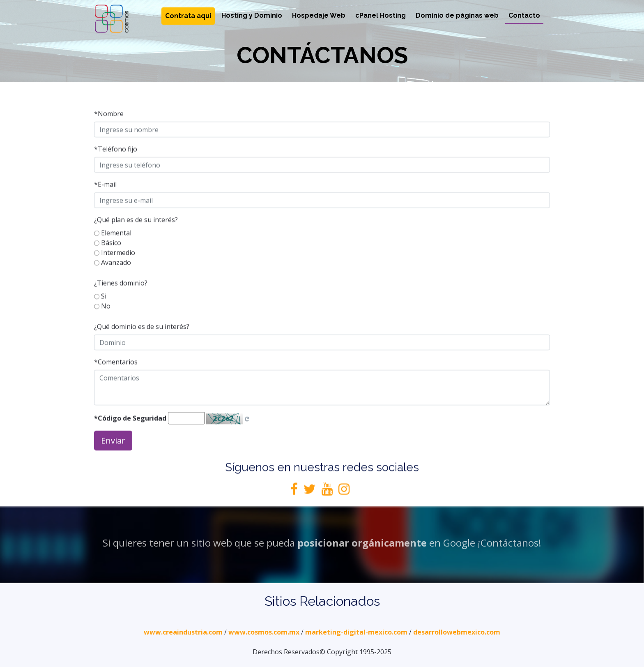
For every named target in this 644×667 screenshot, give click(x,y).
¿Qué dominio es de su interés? (142, 344)
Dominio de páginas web (457, 15)
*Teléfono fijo (116, 166)
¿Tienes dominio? (121, 300)
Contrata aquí (188, 16)
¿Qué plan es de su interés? (136, 237)
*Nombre (109, 131)
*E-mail (105, 202)
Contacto (524, 15)
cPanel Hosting (381, 15)
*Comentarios (116, 379)
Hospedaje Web (319, 15)
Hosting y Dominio (252, 15)
